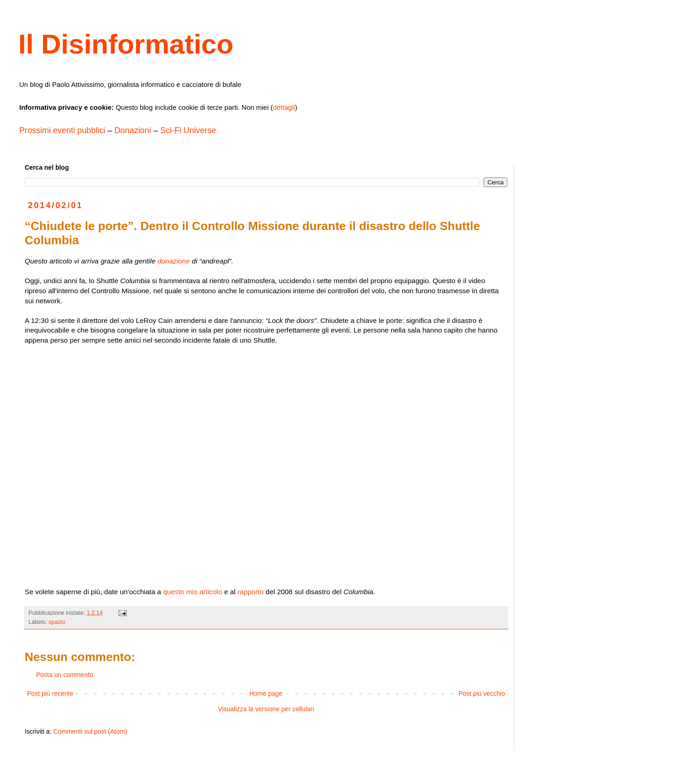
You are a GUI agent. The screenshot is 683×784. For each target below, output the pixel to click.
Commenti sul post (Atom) (90, 731)
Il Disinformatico (126, 44)
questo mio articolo (192, 592)
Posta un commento (65, 675)
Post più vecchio (482, 693)
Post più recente (50, 693)
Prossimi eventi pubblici (62, 130)
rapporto (250, 592)
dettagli (284, 107)
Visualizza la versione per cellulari (266, 709)
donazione (174, 261)
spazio (57, 622)
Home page (266, 693)
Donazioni (133, 130)
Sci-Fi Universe (188, 130)
